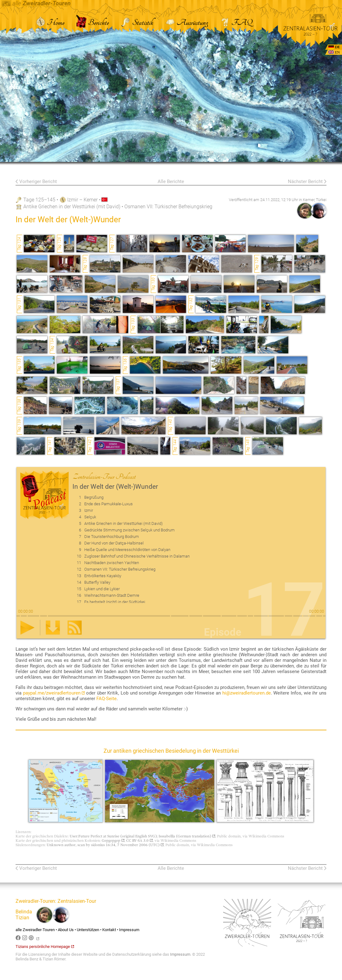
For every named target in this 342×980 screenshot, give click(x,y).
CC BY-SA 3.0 (139, 841)
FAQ (236, 23)
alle (36, 3)
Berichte (92, 23)
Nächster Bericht (305, 181)
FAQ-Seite (106, 699)
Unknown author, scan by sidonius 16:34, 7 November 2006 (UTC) (105, 845)
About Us (66, 930)
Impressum (129, 930)
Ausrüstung (187, 23)
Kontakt (109, 930)
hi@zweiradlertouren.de (247, 693)
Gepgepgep (113, 841)
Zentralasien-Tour (77, 901)
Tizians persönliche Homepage (45, 947)
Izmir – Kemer (82, 200)
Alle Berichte (171, 181)
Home (50, 23)
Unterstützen (88, 930)
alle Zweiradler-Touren (35, 930)
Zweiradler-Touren (35, 901)
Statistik (137, 23)
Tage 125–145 (39, 200)
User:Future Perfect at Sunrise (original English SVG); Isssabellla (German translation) (142, 836)
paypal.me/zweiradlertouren (54, 693)
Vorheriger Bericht (38, 181)
